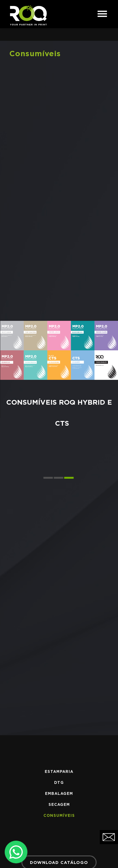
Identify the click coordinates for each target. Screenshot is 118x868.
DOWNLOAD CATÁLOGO (59, 863)
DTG (59, 783)
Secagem (59, 805)
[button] (49, 478)
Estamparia (59, 772)
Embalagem (59, 794)
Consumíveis (59, 816)
